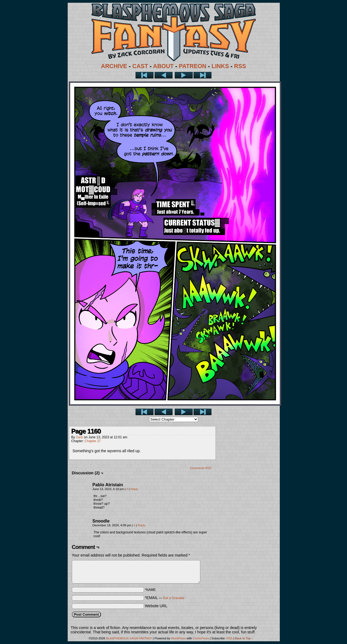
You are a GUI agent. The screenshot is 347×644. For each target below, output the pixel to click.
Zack (79, 437)
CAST (140, 66)
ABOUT (163, 66)
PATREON (193, 66)
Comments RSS (201, 468)
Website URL (156, 606)
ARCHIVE (114, 66)
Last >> (202, 75)
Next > (184, 75)
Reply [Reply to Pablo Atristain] (134, 489)
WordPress (179, 638)
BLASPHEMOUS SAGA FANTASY (129, 638)
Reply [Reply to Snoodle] (142, 525)
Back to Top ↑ (244, 638)
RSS (240, 66)
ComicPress (201, 638)
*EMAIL (165, 598)
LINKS (220, 66)
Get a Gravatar (174, 598)
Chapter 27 (93, 441)
